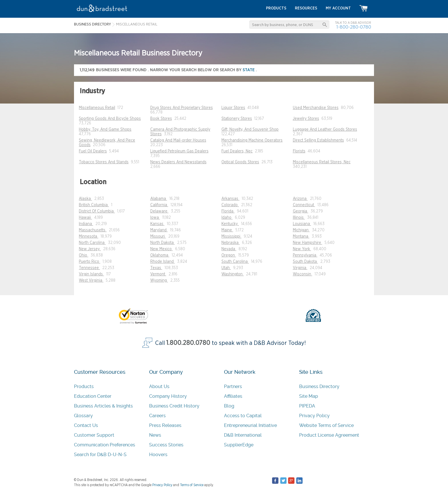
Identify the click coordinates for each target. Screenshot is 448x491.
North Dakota (163, 243)
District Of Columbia (97, 211)
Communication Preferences (105, 445)
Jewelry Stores (306, 119)
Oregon (229, 255)
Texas (156, 268)
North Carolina (92, 243)
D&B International (243, 435)
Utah (226, 268)
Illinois (299, 218)
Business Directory (319, 386)
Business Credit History (174, 406)
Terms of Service (192, 485)
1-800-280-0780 (354, 27)
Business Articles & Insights (103, 406)
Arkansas (230, 199)
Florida (228, 211)
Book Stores (161, 119)
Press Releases (165, 425)
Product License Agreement (329, 435)
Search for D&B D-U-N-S (100, 455)
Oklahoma (160, 255)
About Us (159, 386)
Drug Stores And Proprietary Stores (182, 108)
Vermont (158, 274)
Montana (301, 236)
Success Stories (166, 445)
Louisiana (302, 224)
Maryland (159, 230)
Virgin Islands (91, 274)
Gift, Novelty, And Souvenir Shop (250, 130)
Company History (168, 396)
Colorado (230, 205)
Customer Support (94, 435)
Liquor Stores (233, 108)
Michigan (301, 230)
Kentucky (230, 224)
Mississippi (231, 236)
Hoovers (158, 455)
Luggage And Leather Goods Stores (325, 130)
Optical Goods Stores (240, 162)
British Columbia (94, 205)
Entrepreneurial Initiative (250, 425)
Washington (233, 274)
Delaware (159, 211)
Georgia (301, 211)
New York (302, 249)
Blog (229, 406)
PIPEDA (307, 406)
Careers (157, 416)
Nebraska (231, 243)
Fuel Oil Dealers (93, 151)
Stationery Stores (237, 119)
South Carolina (235, 262)
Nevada (229, 249)
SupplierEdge (239, 445)
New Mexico (162, 249)
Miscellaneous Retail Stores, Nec (322, 162)
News (155, 435)
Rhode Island (163, 262)
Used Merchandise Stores (316, 108)
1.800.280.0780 (188, 343)
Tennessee (89, 268)
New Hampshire (308, 243)
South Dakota (305, 262)
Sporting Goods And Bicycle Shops (110, 119)
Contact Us (86, 425)
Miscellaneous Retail (97, 108)
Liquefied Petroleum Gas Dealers (179, 151)
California (159, 205)
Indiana (86, 224)
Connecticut (304, 205)
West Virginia (91, 281)
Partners (233, 386)
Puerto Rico (90, 262)
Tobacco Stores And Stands (104, 162)
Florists (299, 151)
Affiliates (233, 396)
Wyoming (159, 281)
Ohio (84, 255)
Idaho (227, 218)
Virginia (300, 268)
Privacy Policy (314, 416)
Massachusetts (93, 230)
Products (84, 386)
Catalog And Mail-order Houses (178, 140)
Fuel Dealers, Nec (237, 151)
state (249, 70)
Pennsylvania (305, 255)
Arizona (300, 199)
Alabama (159, 199)
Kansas (157, 224)
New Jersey (90, 249)
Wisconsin (303, 274)
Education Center (93, 396)
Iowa (155, 218)
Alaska (85, 199)
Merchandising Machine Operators (252, 140)
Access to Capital (243, 416)
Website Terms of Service (326, 425)
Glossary (83, 416)
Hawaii (85, 218)
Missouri (158, 236)
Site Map (309, 396)
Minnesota (89, 236)
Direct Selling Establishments (318, 140)
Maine (227, 230)
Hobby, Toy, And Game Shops (105, 130)
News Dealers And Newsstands (178, 162)
